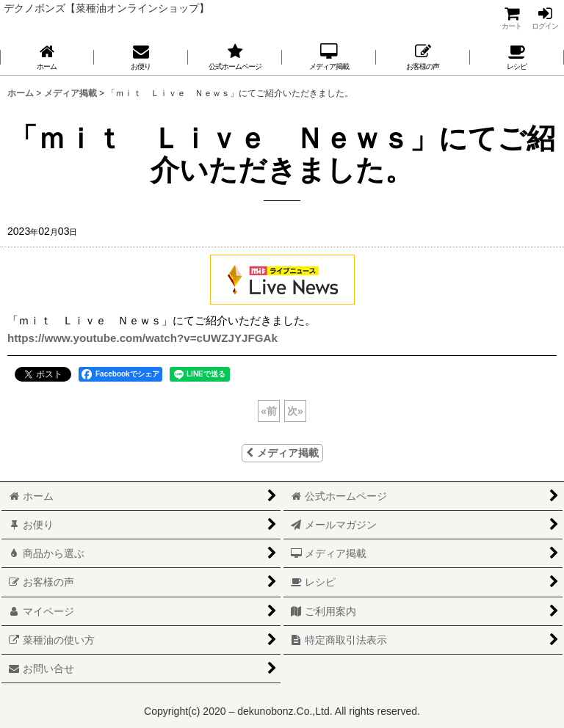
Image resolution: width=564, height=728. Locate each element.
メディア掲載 (282, 453)
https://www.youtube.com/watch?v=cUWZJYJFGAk (142, 338)
